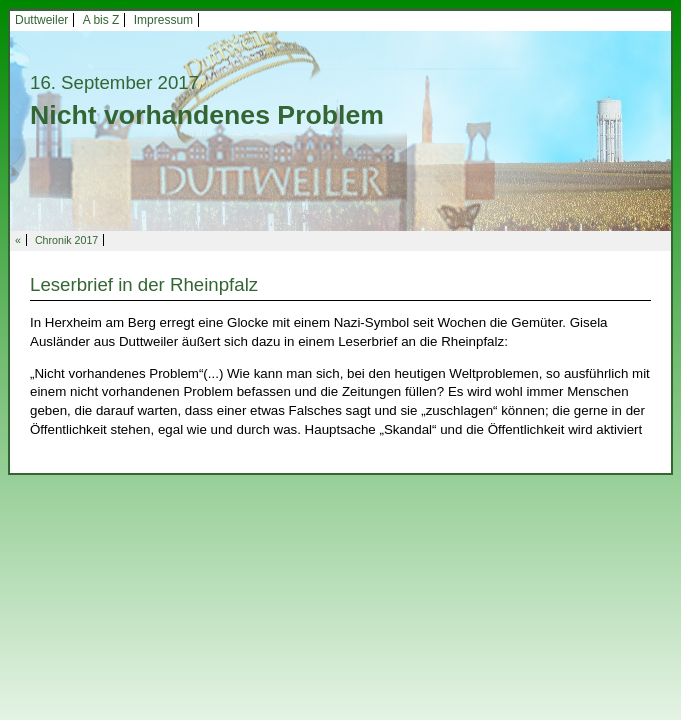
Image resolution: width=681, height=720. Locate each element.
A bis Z (101, 20)
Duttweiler (41, 20)
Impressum (163, 20)
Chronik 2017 (66, 240)
